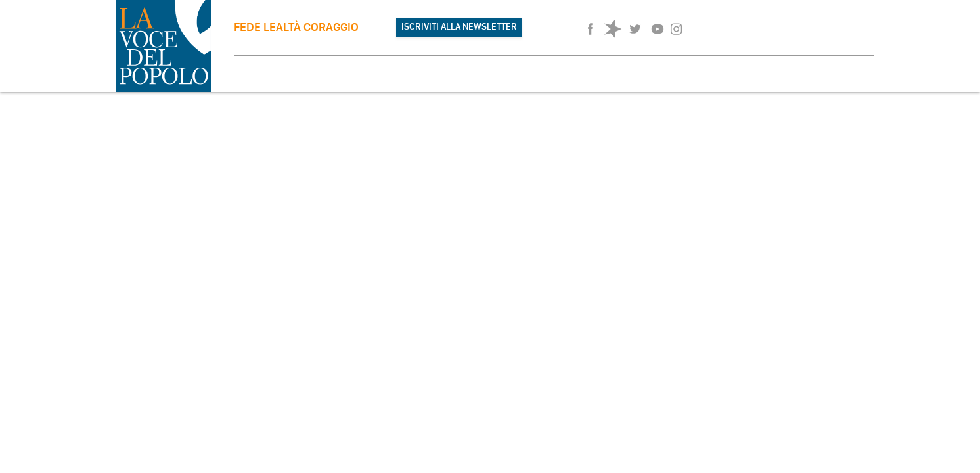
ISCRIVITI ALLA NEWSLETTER (459, 27)
